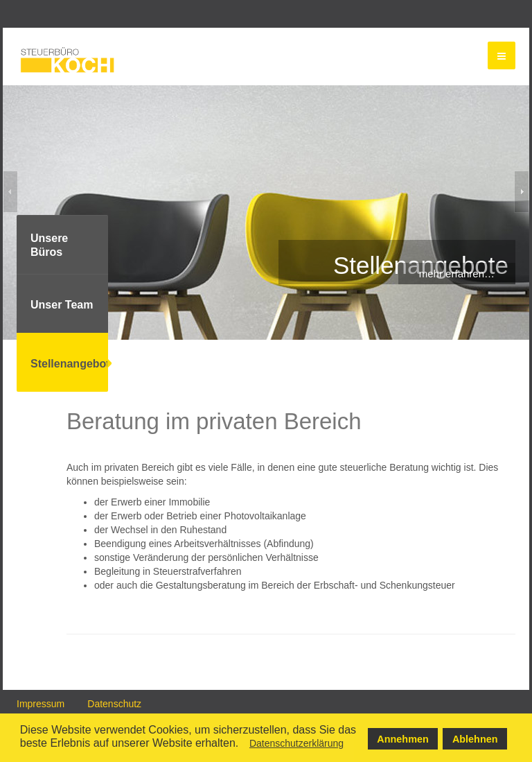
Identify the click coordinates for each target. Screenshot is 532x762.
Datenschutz (114, 704)
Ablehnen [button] (475, 739)
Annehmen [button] (402, 739)
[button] (243, 745)
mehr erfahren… (457, 274)
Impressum (41, 704)
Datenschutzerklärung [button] (296, 743)
